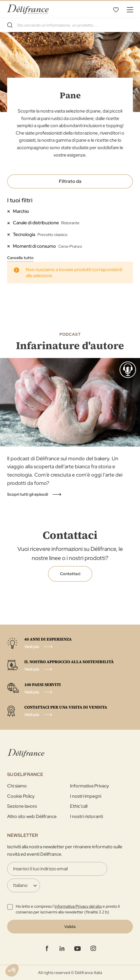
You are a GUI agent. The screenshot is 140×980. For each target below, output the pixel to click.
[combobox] (70, 25)
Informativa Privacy (89, 786)
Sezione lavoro (22, 806)
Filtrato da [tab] (70, 181)
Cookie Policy (21, 796)
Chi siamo (17, 786)
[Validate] (70, 927)
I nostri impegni (86, 796)
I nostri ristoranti (86, 816)
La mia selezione (116, 9)
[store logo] (28, 9)
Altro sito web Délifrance (32, 816)
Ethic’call (79, 806)
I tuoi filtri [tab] (20, 200)
